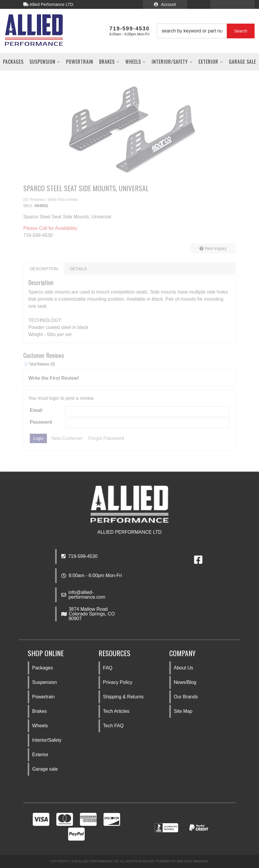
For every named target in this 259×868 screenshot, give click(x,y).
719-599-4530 (79, 556)
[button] (206, 31)
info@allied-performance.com (87, 595)
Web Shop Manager (192, 861)
